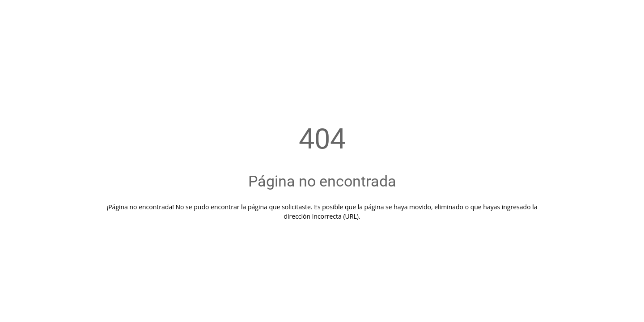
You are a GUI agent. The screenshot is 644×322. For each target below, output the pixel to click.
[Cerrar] (18, 14)
